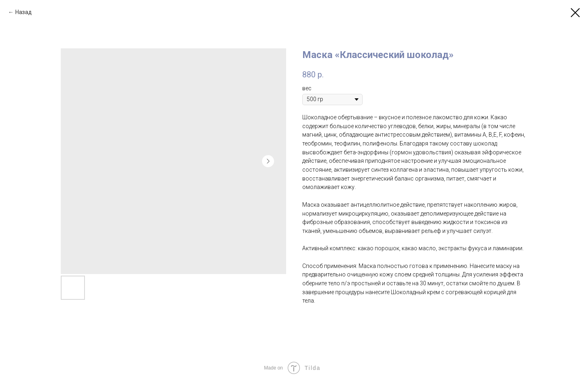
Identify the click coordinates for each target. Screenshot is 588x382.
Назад (24, 12)
